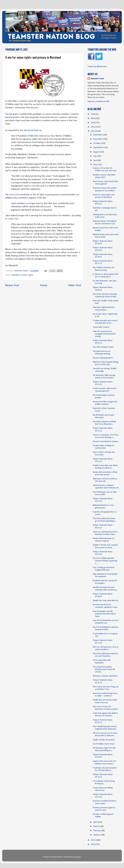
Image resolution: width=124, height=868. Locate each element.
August (97, 152)
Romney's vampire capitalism (105, 676)
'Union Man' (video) (101, 327)
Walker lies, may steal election (106, 601)
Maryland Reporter (33, 130)
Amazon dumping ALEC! (103, 358)
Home (44, 285)
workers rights (27, 275)
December (98, 135)
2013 (93, 127)
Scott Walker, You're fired (103, 744)
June (95, 160)
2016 (93, 114)
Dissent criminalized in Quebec (106, 442)
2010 (93, 844)
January (97, 835)
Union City (14, 195)
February (97, 831)
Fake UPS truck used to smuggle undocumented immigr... (104, 334)
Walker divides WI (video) (104, 740)
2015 (93, 118)
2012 (93, 131)
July (95, 156)
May (95, 165)
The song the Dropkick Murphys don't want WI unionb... (104, 669)
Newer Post (12, 285)
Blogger (77, 857)
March (96, 826)
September (98, 148)
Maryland (16, 275)
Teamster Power (97, 79)
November (98, 139)
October (97, 143)
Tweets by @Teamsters (97, 67)
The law (9, 114)
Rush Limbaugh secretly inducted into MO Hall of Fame (104, 614)
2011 (93, 840)
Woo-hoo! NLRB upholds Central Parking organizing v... (105, 561)
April (96, 822)
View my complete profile (98, 102)
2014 (93, 123)
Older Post (75, 285)
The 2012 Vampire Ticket (103, 347)
